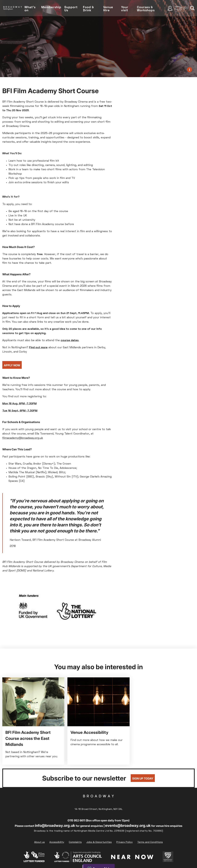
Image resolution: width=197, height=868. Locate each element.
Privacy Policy (125, 842)
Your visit (126, 9)
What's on (32, 9)
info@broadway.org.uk (55, 826)
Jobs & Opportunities (99, 842)
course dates (70, 340)
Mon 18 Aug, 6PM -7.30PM (19, 404)
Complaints (75, 842)
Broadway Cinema (98, 801)
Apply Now (12, 365)
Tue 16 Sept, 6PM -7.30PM (20, 411)
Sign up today (143, 778)
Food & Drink (90, 9)
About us (39, 842)
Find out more (38, 348)
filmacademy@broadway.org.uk (23, 438)
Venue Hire (110, 9)
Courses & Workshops (147, 9)
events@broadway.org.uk (128, 826)
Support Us (73, 9)
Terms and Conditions (150, 842)
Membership (53, 7)
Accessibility (57, 842)
